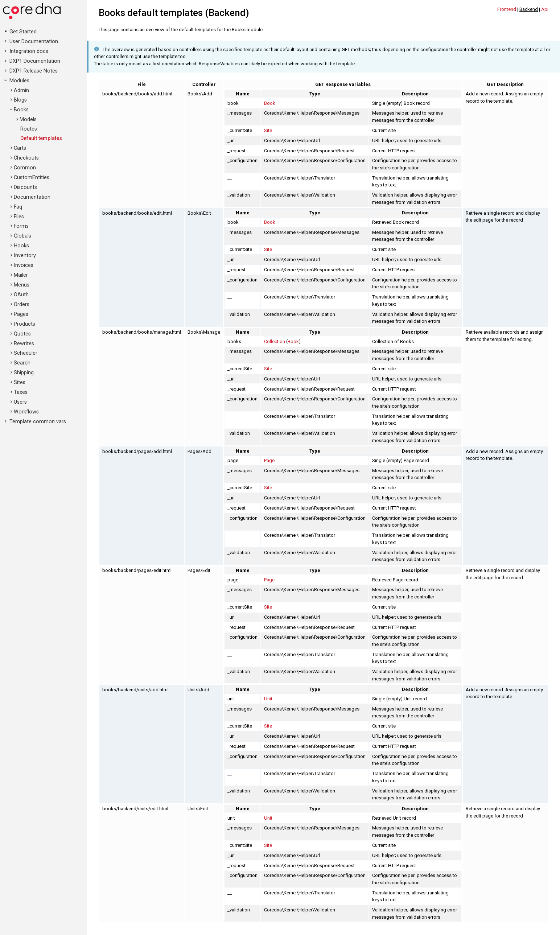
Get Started (23, 32)
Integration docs (29, 51)
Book (270, 103)
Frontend (507, 9)
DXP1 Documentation (35, 61)
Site (268, 130)
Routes (29, 129)
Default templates (41, 138)
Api (545, 9)
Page (269, 460)
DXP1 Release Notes (34, 71)
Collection (275, 341)
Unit (268, 699)
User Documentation (34, 42)
